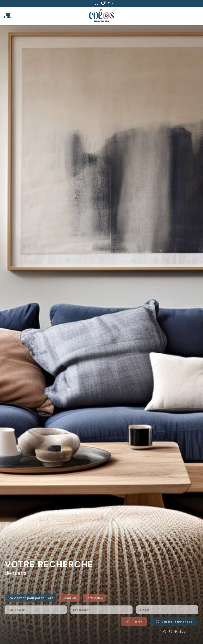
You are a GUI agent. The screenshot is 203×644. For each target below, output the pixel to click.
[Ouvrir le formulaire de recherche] (134, 631)
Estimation (94, 608)
